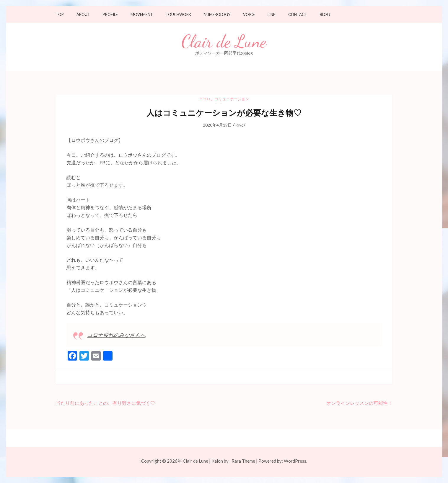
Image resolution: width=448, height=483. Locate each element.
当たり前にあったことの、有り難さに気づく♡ (105, 403)
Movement (142, 15)
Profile (110, 15)
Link (272, 15)
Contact (298, 15)
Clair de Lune (224, 42)
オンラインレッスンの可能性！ (359, 403)
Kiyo (240, 125)
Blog (325, 15)
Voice (249, 15)
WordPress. (295, 461)
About (83, 15)
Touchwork (178, 15)
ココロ (205, 99)
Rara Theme (243, 461)
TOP (60, 15)
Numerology (217, 15)
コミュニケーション (232, 99)
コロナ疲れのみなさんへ (116, 335)
